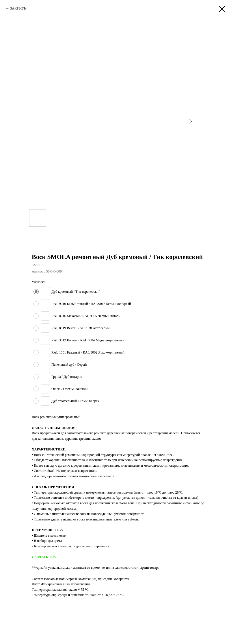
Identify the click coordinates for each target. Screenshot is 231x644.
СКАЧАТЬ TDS (44, 557)
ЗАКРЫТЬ (18, 8)
